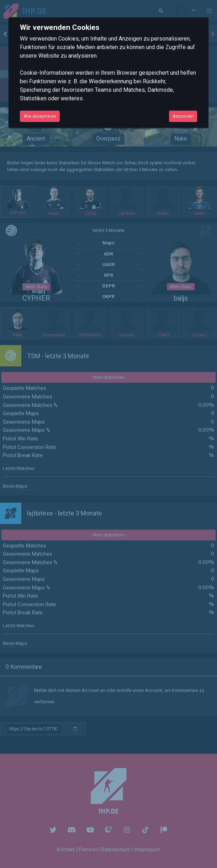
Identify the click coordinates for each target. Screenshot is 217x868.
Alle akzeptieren (40, 116)
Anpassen (183, 116)
